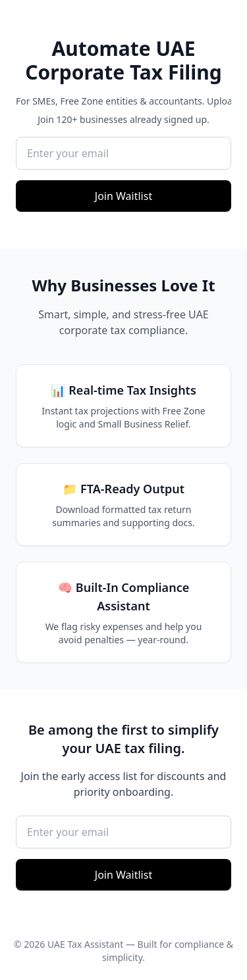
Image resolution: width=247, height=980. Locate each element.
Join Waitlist (123, 196)
